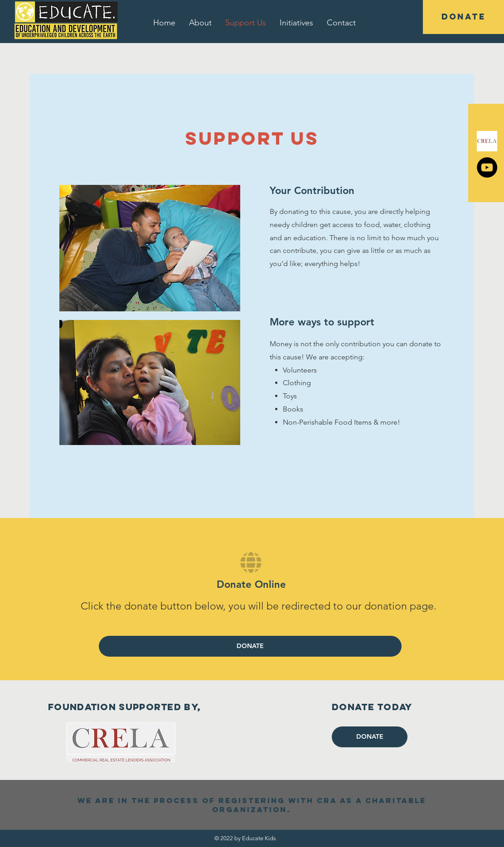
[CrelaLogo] (487, 141)
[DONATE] (463, 17)
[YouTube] (487, 167)
